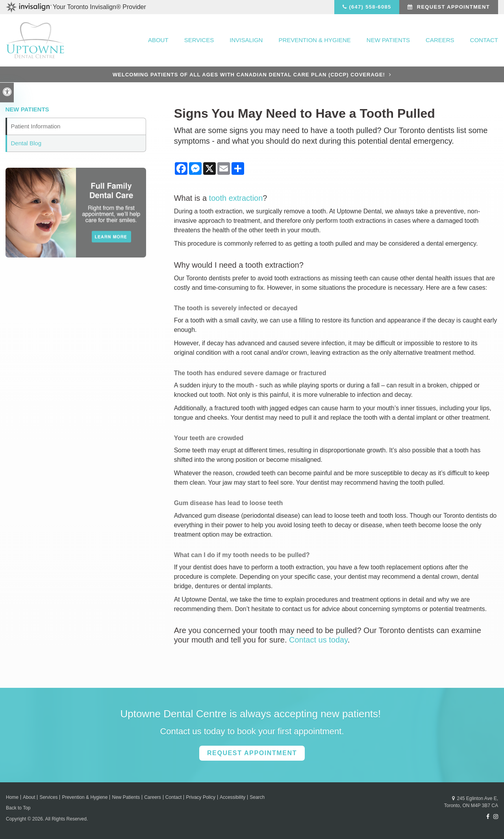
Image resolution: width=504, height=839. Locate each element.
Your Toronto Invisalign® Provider (76, 7)
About (158, 40)
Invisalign (246, 40)
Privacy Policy (201, 797)
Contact (484, 40)
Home (12, 797)
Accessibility (233, 797)
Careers (440, 40)
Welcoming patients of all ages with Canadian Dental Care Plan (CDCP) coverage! (249, 75)
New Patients (388, 40)
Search (257, 797)
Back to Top (18, 808)
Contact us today (318, 640)
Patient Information (36, 126)
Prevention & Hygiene (314, 40)
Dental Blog (26, 143)
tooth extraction (236, 198)
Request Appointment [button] (452, 7)
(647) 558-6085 (370, 7)
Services (199, 40)
